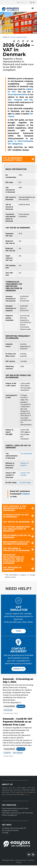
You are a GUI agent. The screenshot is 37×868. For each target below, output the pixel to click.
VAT (10, 100)
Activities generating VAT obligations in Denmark (17, 529)
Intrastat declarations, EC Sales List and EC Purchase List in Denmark (14, 559)
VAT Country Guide (14, 37)
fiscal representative (17, 94)
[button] (33, 8)
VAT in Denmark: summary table (13, 159)
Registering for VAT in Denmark (17, 536)
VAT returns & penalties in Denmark (16, 549)
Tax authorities (26, 453)
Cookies (30, 860)
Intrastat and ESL (24, 100)
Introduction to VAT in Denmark (16, 516)
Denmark (21, 706)
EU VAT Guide (25, 483)
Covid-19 (7, 753)
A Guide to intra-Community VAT (14, 828)
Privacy (19, 862)
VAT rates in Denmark (16, 522)
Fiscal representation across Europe (15, 808)
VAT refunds (18, 753)
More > (28, 794)
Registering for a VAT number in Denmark (16, 543)
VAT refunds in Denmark (12, 569)
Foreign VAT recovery (10, 811)
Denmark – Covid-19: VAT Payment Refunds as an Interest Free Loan (18, 722)
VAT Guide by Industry (10, 830)
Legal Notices (21, 860)
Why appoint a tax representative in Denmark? (15, 508)
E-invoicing (8, 710)
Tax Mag (5, 833)
